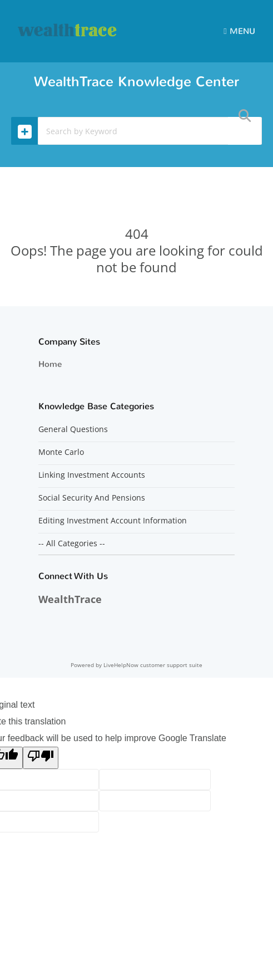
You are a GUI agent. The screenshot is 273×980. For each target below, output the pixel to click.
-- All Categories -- (72, 543)
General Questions (73, 429)
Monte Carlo (61, 452)
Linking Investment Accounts (92, 475)
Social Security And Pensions (92, 498)
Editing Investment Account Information (113, 521)
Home (50, 364)
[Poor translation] (41, 758)
